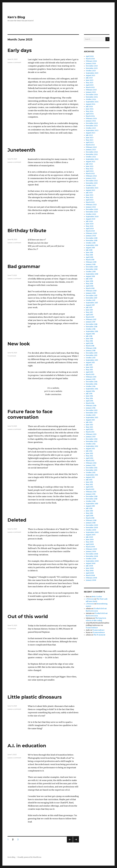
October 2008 (91, 559)
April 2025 (90, 85)
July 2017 (89, 308)
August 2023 (90, 133)
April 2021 (90, 200)
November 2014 (92, 384)
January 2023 (91, 150)
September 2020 (92, 217)
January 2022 (91, 178)
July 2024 (89, 107)
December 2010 (92, 496)
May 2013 (89, 427)
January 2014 (91, 408)
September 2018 (92, 274)
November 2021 (92, 183)
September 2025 (92, 73)
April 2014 (90, 401)
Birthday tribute (27, 230)
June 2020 (90, 224)
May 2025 (89, 83)
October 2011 (91, 473)
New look (19, 344)
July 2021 (89, 193)
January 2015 (91, 379)
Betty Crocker (97, 597)
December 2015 (92, 353)
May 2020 (90, 226)
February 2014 (91, 406)
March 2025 (90, 87)
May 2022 (90, 169)
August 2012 (90, 449)
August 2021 (90, 190)
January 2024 (91, 121)
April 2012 (90, 458)
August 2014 (90, 391)
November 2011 (91, 470)
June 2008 (90, 568)
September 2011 (92, 475)
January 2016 (91, 351)
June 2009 (90, 540)
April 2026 (90, 56)
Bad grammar (24, 266)
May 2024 (90, 111)
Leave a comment (14, 62)
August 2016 (90, 334)
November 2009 (92, 528)
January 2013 (91, 437)
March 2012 (90, 461)
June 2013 (89, 425)
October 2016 (91, 329)
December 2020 (92, 209)
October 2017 (91, 300)
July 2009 (89, 537)
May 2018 (89, 284)
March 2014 (90, 403)
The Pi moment (99, 635)
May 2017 (89, 312)
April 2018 (90, 286)
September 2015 (92, 360)
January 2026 (91, 64)
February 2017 (91, 319)
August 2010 (90, 506)
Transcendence (92, 628)
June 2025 (90, 80)
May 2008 (90, 571)
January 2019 (91, 264)
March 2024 (90, 116)
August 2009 (91, 535)
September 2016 (92, 331)
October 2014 (91, 386)
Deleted (17, 520)
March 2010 (90, 518)
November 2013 (92, 413)
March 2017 (90, 317)
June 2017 (89, 310)
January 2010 (91, 523)
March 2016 (90, 346)
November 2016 (92, 327)
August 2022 (90, 162)
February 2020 (91, 233)
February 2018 (91, 291)
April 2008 (90, 573)
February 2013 (91, 434)
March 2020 (90, 231)
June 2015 (89, 367)
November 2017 (91, 298)
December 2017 (92, 296)
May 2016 (89, 341)
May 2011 (89, 485)
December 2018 (92, 267)
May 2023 (90, 140)
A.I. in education (27, 746)
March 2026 (90, 59)
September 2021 (92, 188)
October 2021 (91, 186)
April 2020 (90, 229)
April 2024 (90, 114)
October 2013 (91, 415)
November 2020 (92, 212)
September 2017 (92, 303)
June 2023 (90, 138)
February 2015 (91, 377)
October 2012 (91, 444)
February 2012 (91, 463)
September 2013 (92, 418)
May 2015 (89, 370)
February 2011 (91, 492)
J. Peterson (90, 599)
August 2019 (90, 248)
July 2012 (89, 451)
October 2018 (91, 272)
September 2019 (92, 245)
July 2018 (89, 279)
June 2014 (89, 396)
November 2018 (92, 269)
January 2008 (91, 580)
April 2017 (89, 315)
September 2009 (92, 532)
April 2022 (90, 171)
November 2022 (92, 154)
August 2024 (91, 104)
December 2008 (92, 554)
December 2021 (92, 181)
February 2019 (91, 262)
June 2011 (89, 482)
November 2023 (92, 126)
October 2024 (91, 99)
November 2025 (92, 68)
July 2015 (89, 365)
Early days (20, 50)
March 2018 (90, 288)
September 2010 (92, 504)
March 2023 (90, 145)
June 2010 (89, 511)
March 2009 (90, 547)
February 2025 (91, 90)
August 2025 (90, 75)
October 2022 (91, 157)
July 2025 (89, 78)
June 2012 (89, 453)
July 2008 (89, 566)
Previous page (70, 842)
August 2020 (91, 219)
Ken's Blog (16, 17)
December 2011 (92, 468)
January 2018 (91, 293)
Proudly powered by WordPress (29, 857)
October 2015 (91, 358)
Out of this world (28, 616)
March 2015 (90, 374)
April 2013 (90, 430)
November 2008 (92, 556)
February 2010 (91, 520)
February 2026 (91, 61)
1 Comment (12, 356)
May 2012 (89, 456)
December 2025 (92, 66)
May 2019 (89, 255)
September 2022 (92, 159)
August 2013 (90, 420)
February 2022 (91, 176)
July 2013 (89, 422)
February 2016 (91, 348)
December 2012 (92, 439)
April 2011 (89, 487)
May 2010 (89, 513)
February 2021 (91, 205)
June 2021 (89, 195)
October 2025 (91, 71)
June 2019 (89, 252)
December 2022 (92, 152)
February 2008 (91, 578)
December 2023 (92, 123)
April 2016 (89, 343)
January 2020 (91, 236)
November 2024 (92, 97)
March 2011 (90, 489)
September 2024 (92, 102)
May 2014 (89, 398)
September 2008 (92, 561)
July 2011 (89, 480)
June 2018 (89, 281)
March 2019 (90, 260)
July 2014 (89, 394)
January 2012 (91, 465)
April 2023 (90, 142)
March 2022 (90, 174)
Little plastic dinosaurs (35, 697)
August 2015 (90, 363)
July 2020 (89, 221)
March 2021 (90, 202)
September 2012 (92, 446)
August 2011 (90, 477)
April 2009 (90, 544)
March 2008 (90, 575)
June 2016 (89, 339)
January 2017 (91, 322)
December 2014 (92, 382)
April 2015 (89, 372)
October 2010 (91, 501)
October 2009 (91, 530)
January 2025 (91, 92)
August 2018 (90, 276)
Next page (76, 842)
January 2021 (91, 207)
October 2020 (91, 214)
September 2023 (92, 130)
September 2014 (92, 389)
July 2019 (89, 250)
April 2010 (90, 516)
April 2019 (89, 257)
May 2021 (89, 197)
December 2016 (92, 324)
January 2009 (91, 551)
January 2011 (91, 494)
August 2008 (91, 563)
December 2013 (92, 410)
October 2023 (91, 128)
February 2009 (91, 549)
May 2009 (90, 542)
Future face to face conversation (30, 414)
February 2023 (91, 147)
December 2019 (92, 238)
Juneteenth (21, 150)
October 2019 (91, 243)
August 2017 (90, 305)
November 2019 (92, 241)
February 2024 (91, 119)
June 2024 (90, 109)
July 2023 (89, 135)
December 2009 (92, 525)
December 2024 (92, 95)
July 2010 (89, 508)
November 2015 (92, 355)
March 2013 (90, 432)
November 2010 (92, 499)
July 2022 (89, 164)
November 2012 (92, 441)
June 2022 (90, 166)
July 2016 (89, 336)
